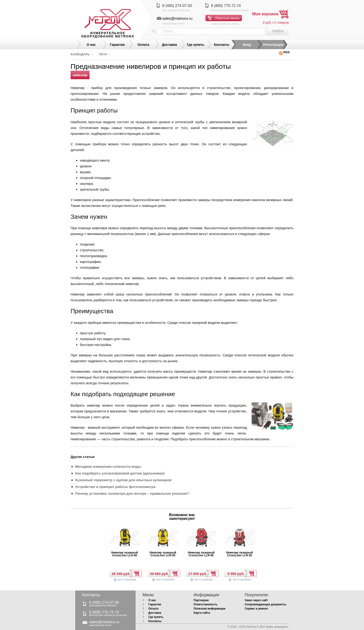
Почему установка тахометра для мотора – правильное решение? (132, 493)
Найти (278, 31)
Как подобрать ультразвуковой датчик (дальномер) (120, 473)
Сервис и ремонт (256, 609)
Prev (156, 518)
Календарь (80, 54)
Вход (247, 45)
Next (208, 518)
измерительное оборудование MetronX (108, 35)
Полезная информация (210, 609)
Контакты (222, 45)
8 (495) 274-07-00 (177, 6)
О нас (91, 45)
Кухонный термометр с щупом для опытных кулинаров (123, 480)
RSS (284, 52)
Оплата (143, 45)
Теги (103, 54)
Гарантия (117, 45)
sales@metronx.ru (177, 18)
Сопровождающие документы (265, 604)
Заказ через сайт (256, 600)
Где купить (196, 45)
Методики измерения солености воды (108, 466)
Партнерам (201, 600)
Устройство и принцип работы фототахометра (115, 487)
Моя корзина (265, 14)
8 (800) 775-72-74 (226, 6)
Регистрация (273, 45)
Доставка (169, 45)
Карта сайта (202, 613)
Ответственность (206, 604)
